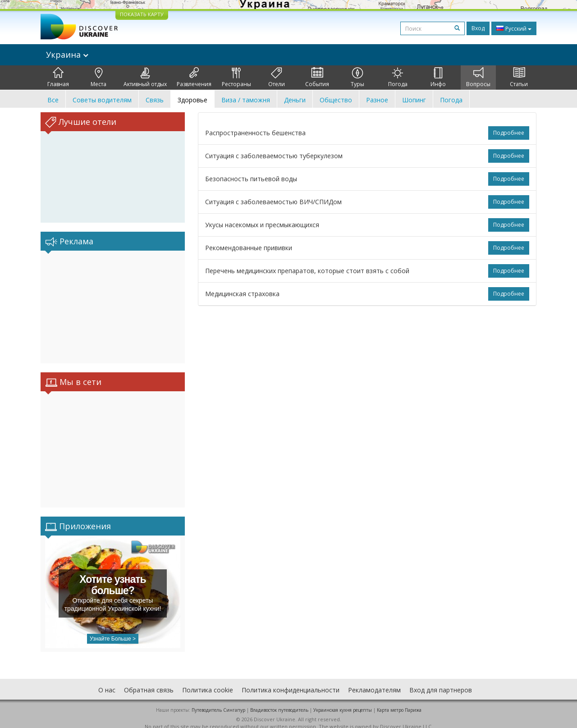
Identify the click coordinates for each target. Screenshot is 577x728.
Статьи (519, 78)
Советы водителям (102, 100)
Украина (67, 55)
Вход (478, 28)
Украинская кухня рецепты (343, 701)
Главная (58, 78)
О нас (107, 681)
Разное (377, 100)
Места (98, 78)
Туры (357, 78)
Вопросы (478, 78)
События (317, 78)
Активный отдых (145, 78)
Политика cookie (208, 681)
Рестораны (236, 78)
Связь (155, 100)
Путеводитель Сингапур (218, 701)
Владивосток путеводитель (279, 701)
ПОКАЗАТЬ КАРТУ (142, 14)
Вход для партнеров (441, 681)
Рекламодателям (374, 681)
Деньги (295, 100)
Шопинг (414, 100)
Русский (514, 28)
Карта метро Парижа (399, 701)
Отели (277, 78)
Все (53, 100)
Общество (336, 100)
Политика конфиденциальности (291, 681)
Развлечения (194, 78)
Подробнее (509, 133)
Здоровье (192, 100)
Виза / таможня (246, 100)
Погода (398, 78)
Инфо (438, 78)
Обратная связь (149, 681)
